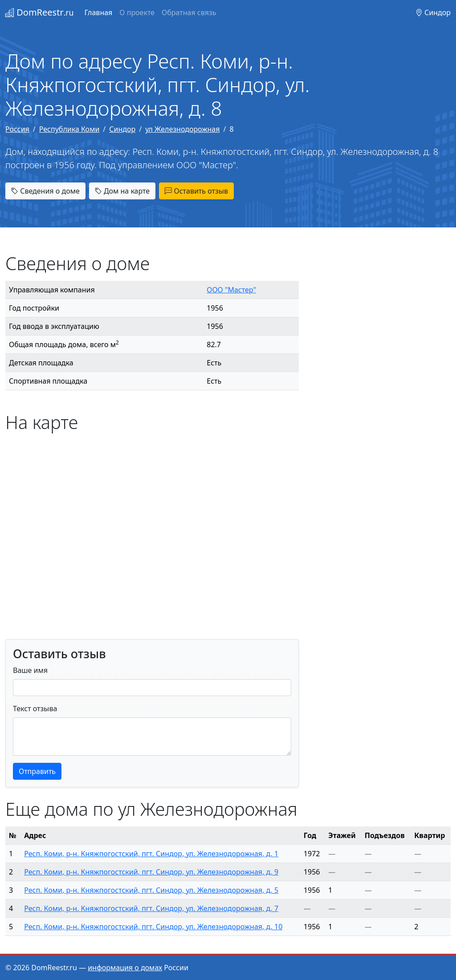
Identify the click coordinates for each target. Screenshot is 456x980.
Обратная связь (189, 12)
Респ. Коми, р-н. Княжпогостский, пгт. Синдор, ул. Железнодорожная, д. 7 (151, 908)
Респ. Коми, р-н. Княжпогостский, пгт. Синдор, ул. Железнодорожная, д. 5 (151, 890)
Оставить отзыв (196, 191)
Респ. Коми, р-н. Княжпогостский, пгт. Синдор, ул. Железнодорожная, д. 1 (151, 854)
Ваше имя (30, 670)
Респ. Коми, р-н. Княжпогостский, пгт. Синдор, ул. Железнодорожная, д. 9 (151, 872)
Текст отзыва (35, 709)
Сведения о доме (45, 191)
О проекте (137, 12)
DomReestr (39, 12)
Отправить (37, 771)
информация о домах (125, 968)
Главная (98, 12)
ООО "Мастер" (231, 290)
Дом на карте (122, 191)
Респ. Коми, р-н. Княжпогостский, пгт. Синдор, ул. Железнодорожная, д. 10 (153, 927)
